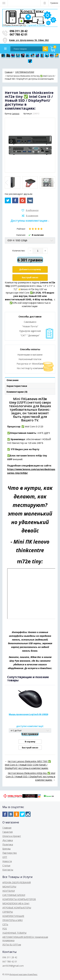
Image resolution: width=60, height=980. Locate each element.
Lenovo (16, 113)
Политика (8, 844)
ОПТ (5, 857)
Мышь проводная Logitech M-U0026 (28, 714)
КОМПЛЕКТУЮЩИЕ (13, 916)
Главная (7, 828)
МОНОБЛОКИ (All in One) (16, 903)
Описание (13, 380)
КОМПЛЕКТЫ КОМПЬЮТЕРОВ (19, 899)
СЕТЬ (5, 924)
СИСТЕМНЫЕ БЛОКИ (14, 895)
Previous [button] (7, 183)
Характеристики (17, 386)
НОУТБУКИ (9, 891)
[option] (13, 183)
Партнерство (10, 853)
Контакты (8, 870)
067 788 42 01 (19, 34)
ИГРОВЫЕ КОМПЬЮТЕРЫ (17, 908)
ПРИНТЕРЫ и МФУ (13, 920)
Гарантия (8, 832)
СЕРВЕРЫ (8, 912)
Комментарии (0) (17, 392)
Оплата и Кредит (12, 836)
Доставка (8, 840)
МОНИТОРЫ (9, 887)
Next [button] (53, 183)
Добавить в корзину (30, 269)
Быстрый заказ (30, 277)
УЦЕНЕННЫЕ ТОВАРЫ (14, 933)
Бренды (6, 849)
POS (5, 929)
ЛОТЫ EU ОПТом (12, 945)
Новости (7, 861)
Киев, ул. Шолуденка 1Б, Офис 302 (29, 40)
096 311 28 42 (19, 31)
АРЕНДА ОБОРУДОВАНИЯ (17, 882)
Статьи (6, 865)
